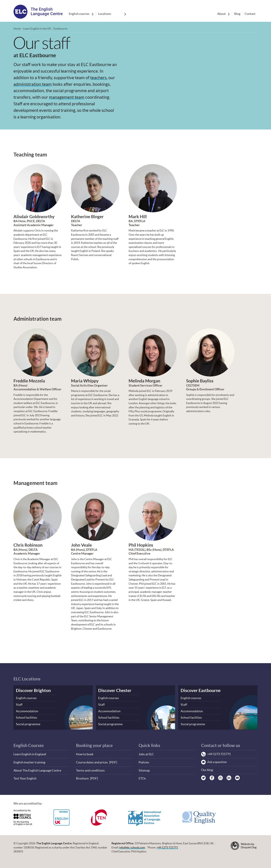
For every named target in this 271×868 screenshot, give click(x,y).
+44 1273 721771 (167, 846)
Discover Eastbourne (201, 690)
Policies (144, 761)
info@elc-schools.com (132, 846)
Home (17, 29)
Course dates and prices (92, 761)
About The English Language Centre (37, 769)
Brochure (82, 777)
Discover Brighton (33, 690)
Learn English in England (30, 753)
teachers (98, 77)
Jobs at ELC (146, 753)
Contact (250, 14)
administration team (33, 84)
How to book (85, 753)
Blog (237, 14)
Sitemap (144, 769)
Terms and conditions (90, 769)
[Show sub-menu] (93, 14)
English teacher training (29, 761)
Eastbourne (60, 29)
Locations (105, 14)
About (221, 14)
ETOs (142, 777)
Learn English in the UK (37, 29)
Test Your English (25, 777)
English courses (79, 14)
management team (67, 97)
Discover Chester (115, 690)
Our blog (207, 769)
